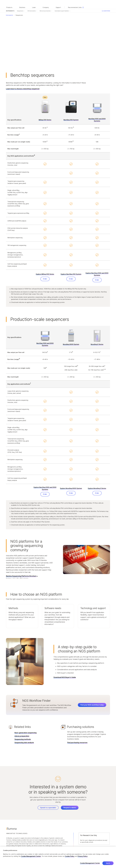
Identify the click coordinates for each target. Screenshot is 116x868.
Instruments (10, 11)
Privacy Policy (83, 856)
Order (45, 279)
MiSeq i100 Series (45, 120)
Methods (13, 608)
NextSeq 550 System (71, 120)
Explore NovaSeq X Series (97, 488)
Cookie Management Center (31, 856)
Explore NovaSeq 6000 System (71, 488)
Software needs (53, 608)
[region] (58, 857)
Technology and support (93, 608)
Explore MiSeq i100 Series (45, 274)
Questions (106, 11)
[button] (22, 616)
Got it (108, 863)
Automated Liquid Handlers (62, 11)
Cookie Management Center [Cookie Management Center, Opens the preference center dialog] (90, 863)
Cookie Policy (70, 856)
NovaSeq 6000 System (71, 344)
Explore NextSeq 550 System (71, 274)
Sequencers (20, 11)
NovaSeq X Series (97, 344)
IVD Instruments (32, 11)
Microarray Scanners (45, 11)
